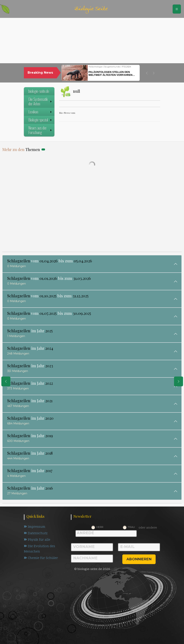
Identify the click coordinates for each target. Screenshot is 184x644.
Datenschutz (36, 533)
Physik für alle (37, 540)
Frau (131, 527)
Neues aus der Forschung (40, 130)
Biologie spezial (40, 120)
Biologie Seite (91, 9)
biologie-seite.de (39, 91)
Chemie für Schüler (41, 558)
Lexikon (40, 112)
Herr (100, 527)
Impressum (35, 527)
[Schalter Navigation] (177, 9)
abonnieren (139, 559)
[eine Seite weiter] (179, 381)
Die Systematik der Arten (40, 101)
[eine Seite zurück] (6, 381)
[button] (147, 73)
